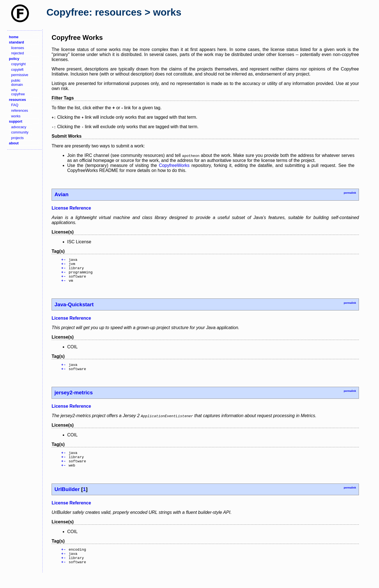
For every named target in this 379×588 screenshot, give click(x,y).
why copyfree (18, 92)
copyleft (17, 70)
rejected (18, 53)
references (20, 110)
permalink (350, 193)
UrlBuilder (67, 499)
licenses (18, 48)
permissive (20, 75)
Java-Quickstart (74, 309)
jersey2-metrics (73, 399)
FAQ (15, 105)
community (20, 132)
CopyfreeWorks (174, 165)
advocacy (19, 127)
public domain (17, 82)
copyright (18, 64)
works (16, 116)
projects (17, 138)
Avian (61, 194)
